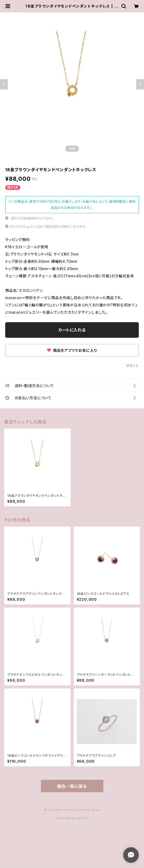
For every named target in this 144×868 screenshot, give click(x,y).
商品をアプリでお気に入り (72, 350)
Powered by (72, 818)
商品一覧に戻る (72, 786)
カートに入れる (72, 330)
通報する (132, 366)
